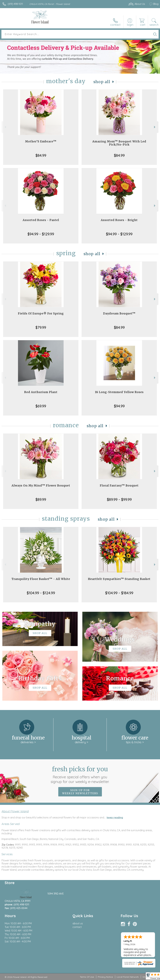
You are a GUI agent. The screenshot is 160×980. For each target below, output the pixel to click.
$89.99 (41, 499)
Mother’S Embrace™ (41, 141)
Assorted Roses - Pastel (41, 220)
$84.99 (41, 155)
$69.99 (41, 406)
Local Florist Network (128, 977)
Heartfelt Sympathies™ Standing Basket (119, 579)
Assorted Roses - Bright (119, 220)
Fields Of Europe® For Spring (41, 313)
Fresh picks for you (80, 775)
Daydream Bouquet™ (119, 313)
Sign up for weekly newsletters (80, 792)
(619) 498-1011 (15, 4)
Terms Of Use (87, 977)
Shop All (102, 82)
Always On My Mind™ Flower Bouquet (41, 485)
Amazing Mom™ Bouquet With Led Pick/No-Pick (119, 143)
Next (155, 127)
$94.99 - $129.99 (41, 234)
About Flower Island (15, 811)
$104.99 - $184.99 (119, 593)
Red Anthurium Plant (41, 392)
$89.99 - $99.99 (119, 499)
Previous (5, 127)
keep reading (115, 817)
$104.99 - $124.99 (41, 593)
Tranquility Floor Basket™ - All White (41, 579)
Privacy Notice (105, 977)
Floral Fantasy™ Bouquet (119, 485)
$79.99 (41, 327)
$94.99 (119, 406)
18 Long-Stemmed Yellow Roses (119, 392)
